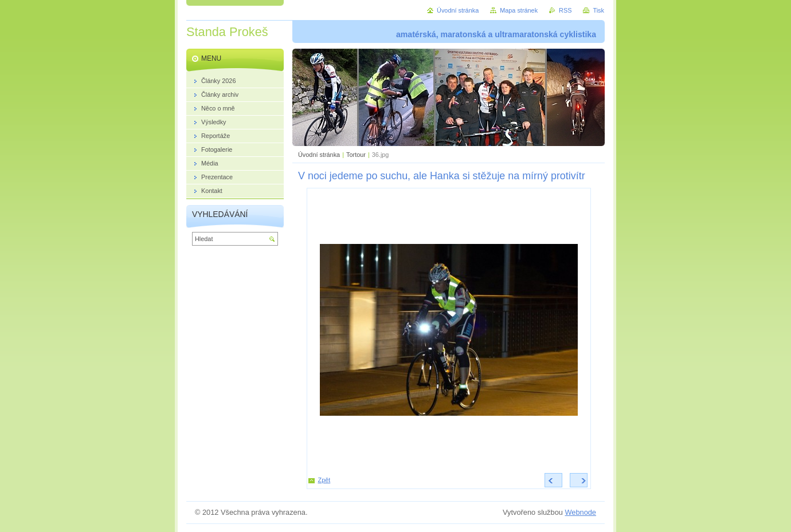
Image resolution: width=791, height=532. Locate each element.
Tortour (356, 155)
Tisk (598, 10)
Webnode (580, 512)
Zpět (324, 480)
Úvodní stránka (319, 155)
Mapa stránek (519, 10)
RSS (565, 10)
